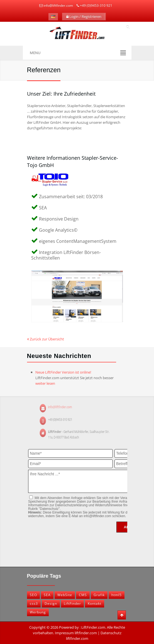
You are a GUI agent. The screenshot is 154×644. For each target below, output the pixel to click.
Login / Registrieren (84, 16)
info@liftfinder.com (58, 5)
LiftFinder (72, 603)
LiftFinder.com (93, 627)
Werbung (38, 612)
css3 (34, 603)
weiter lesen (45, 383)
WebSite (65, 595)
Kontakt (95, 603)
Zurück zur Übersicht (46, 339)
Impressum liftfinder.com (76, 633)
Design (51, 603)
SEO (33, 595)
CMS (83, 595)
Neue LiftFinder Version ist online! (63, 372)
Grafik (99, 595)
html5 (117, 595)
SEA (47, 595)
